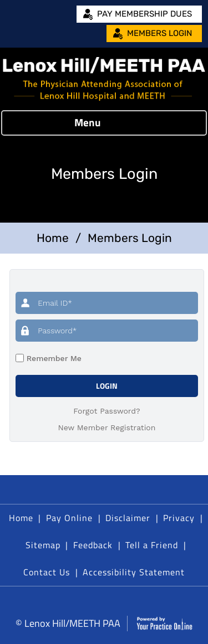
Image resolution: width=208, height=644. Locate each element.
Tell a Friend (152, 545)
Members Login (159, 33)
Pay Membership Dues (144, 14)
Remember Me (53, 358)
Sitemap (43, 545)
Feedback (93, 545)
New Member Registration (107, 427)
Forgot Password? (106, 411)
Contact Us (47, 572)
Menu (102, 123)
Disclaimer (128, 518)
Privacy (179, 518)
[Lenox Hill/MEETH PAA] (104, 79)
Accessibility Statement (134, 572)
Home (53, 238)
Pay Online (69, 518)
